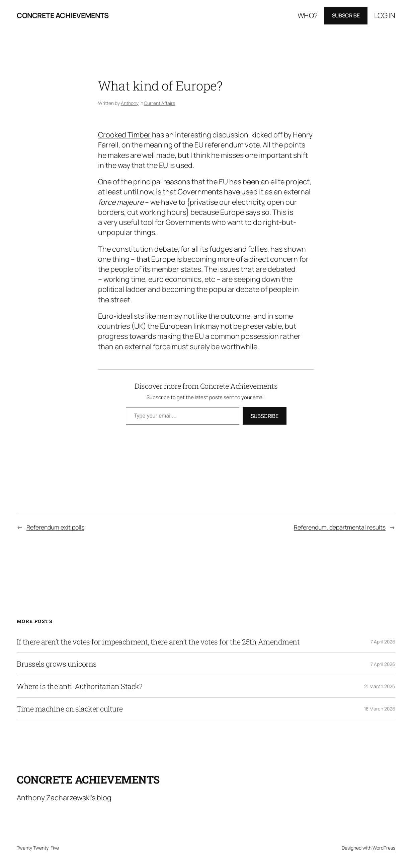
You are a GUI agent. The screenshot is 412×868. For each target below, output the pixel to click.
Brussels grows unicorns (57, 664)
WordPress (384, 848)
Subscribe (346, 15)
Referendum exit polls (55, 527)
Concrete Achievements (63, 15)
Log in (385, 15)
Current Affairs (159, 103)
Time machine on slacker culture (70, 709)
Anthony (130, 103)
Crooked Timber (124, 135)
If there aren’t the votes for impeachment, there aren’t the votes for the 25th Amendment (158, 642)
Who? (308, 15)
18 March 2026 (380, 709)
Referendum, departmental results (340, 527)
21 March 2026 (380, 686)
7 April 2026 (383, 642)
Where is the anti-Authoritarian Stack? (79, 686)
